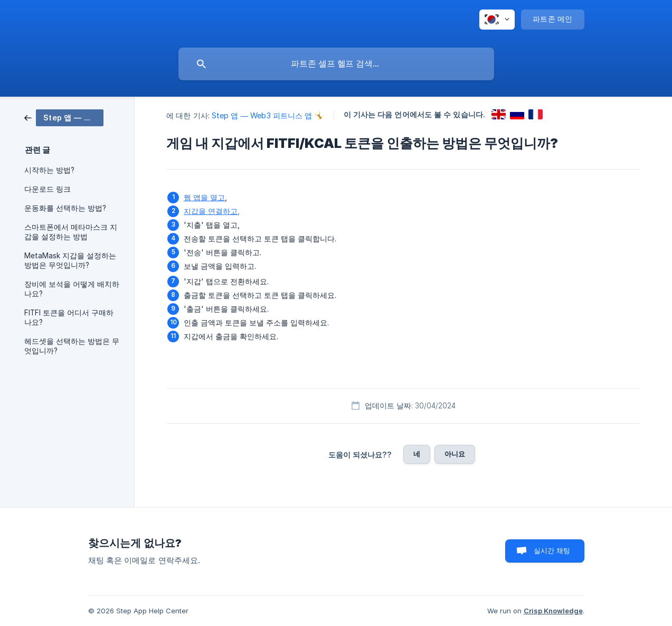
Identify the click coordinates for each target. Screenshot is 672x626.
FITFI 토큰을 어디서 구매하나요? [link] (69, 317)
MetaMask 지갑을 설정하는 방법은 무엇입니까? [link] (70, 260)
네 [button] (417, 454)
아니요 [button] (455, 454)
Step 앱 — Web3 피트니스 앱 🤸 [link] (268, 115)
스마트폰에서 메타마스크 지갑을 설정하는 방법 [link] (71, 232)
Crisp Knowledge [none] (553, 611)
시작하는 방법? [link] (49, 170)
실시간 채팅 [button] (552, 550)
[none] (497, 20)
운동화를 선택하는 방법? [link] (65, 208)
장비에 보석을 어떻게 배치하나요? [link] (72, 289)
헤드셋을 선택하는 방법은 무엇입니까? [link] (72, 346)
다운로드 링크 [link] (48, 189)
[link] (64, 117)
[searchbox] (336, 64)
